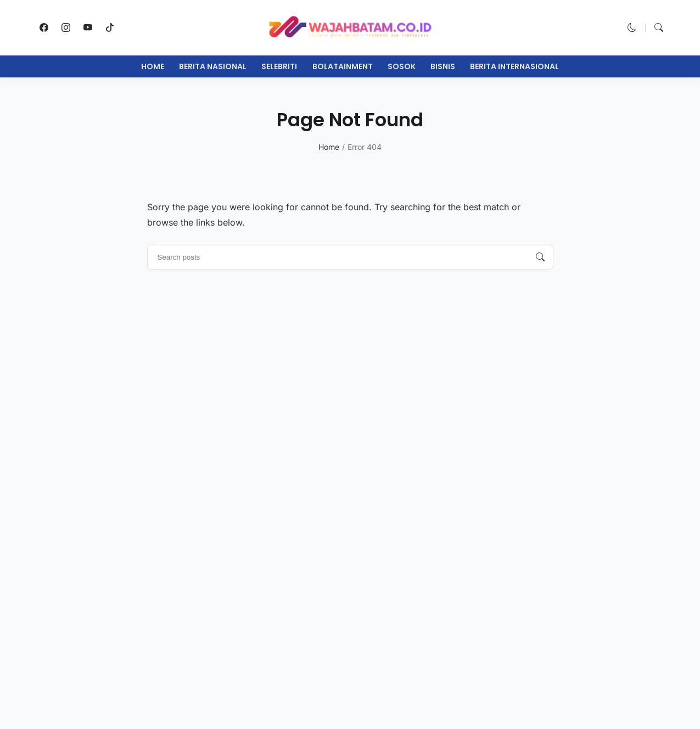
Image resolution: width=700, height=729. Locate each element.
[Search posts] (540, 257)
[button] (632, 27)
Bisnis (443, 66)
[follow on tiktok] (110, 27)
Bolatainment (343, 66)
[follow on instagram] (66, 27)
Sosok (402, 66)
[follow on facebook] (44, 27)
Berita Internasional (514, 66)
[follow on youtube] (88, 27)
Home (153, 66)
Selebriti (279, 66)
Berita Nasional (213, 66)
